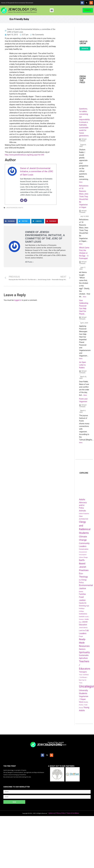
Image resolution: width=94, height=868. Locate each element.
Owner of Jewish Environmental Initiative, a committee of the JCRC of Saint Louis (37, 172)
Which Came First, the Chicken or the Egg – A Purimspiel (84, 253)
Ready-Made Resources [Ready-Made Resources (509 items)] (84, 643)
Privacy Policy (61, 813)
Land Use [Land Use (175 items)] (82, 630)
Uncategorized (12, 208)
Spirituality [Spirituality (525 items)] (84, 652)
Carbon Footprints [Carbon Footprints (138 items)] (84, 514)
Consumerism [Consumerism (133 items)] (83, 552)
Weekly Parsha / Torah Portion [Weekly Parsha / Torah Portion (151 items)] (83, 705)
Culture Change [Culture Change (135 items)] (83, 557)
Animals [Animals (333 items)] (82, 511)
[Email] (22, 200)
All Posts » (29, 262)
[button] (52, 10)
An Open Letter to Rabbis (83, 365)
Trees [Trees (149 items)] (81, 675)
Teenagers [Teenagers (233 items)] (83, 672)
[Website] (25, 200)
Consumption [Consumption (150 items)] (83, 555)
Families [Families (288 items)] (82, 594)
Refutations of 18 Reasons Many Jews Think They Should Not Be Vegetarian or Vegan (84, 197)
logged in (18, 300)
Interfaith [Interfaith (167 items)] (82, 617)
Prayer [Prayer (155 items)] (81, 636)
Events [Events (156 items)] (81, 592)
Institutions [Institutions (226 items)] (83, 614)
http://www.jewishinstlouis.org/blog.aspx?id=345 (24, 155)
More (81, 182)
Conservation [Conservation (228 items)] (84, 549)
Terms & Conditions (73, 813)
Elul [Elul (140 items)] (80, 580)
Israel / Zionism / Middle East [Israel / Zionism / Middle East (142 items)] (84, 619)
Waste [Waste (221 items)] (81, 702)
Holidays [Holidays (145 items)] (81, 611)
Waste (21, 208)
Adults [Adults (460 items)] (82, 499)
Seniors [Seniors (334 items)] (82, 649)
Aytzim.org (52, 813)
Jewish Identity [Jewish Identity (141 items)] (83, 628)
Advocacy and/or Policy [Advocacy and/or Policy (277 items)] (83, 505)
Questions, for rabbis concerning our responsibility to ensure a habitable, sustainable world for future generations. (84, 122)
